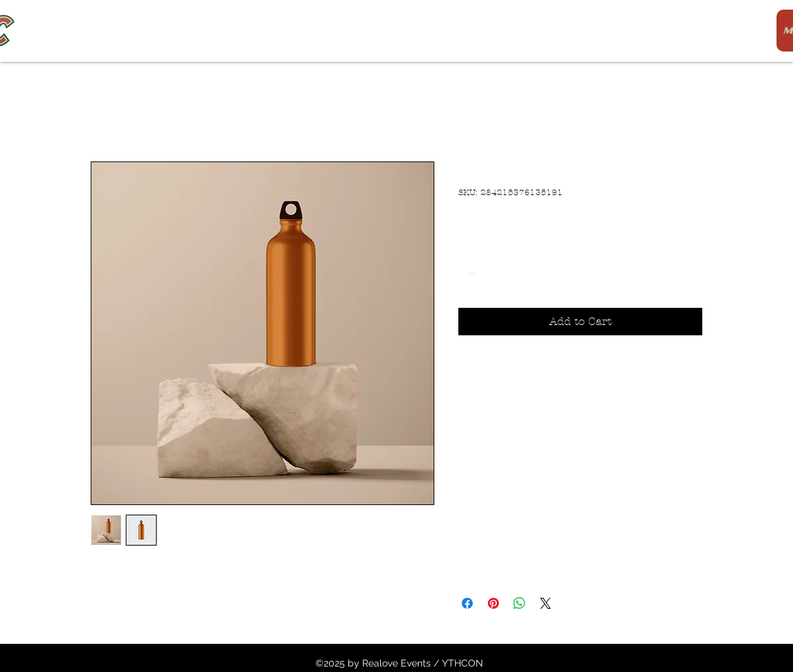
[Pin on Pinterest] (493, 603)
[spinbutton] (490, 273)
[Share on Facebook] (467, 603)
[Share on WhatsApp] (520, 603)
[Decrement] (469, 273)
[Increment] (511, 273)
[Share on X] (546, 603)
